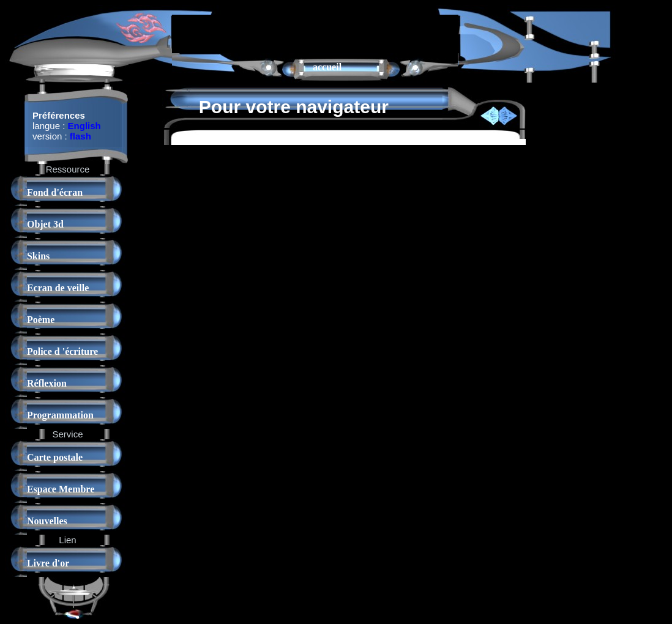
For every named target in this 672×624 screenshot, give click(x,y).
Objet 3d (45, 224)
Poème (41, 320)
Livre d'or (48, 563)
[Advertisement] (315, 33)
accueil (327, 67)
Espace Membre (61, 489)
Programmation (60, 415)
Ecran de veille (58, 288)
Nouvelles (47, 521)
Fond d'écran (55, 192)
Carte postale (55, 457)
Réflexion (47, 383)
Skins (38, 256)
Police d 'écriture (62, 351)
